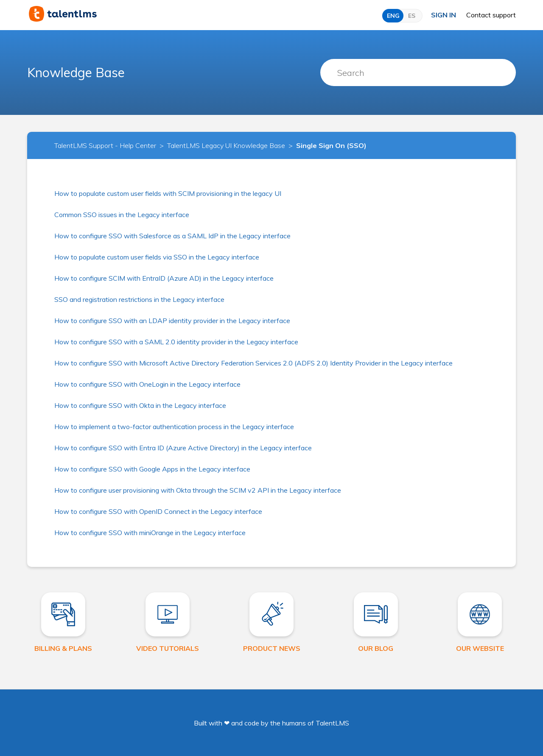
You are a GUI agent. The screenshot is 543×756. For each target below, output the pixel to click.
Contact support (491, 15)
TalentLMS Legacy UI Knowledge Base (226, 145)
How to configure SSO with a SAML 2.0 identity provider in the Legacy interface (176, 342)
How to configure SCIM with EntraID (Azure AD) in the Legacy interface (164, 278)
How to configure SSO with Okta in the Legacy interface (140, 405)
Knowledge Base (76, 73)
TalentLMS (332, 723)
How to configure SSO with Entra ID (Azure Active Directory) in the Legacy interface (183, 448)
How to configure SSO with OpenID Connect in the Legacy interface (158, 511)
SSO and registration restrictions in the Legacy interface (139, 299)
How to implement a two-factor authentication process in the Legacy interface (174, 427)
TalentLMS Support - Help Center (105, 145)
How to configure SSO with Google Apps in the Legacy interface (152, 469)
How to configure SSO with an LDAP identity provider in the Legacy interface (172, 321)
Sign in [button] (444, 15)
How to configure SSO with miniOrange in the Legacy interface (150, 533)
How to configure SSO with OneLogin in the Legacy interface (147, 384)
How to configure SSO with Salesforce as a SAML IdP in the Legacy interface (172, 236)
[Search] (418, 73)
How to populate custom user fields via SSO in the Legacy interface (157, 257)
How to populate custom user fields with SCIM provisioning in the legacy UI (168, 193)
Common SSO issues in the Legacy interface (122, 215)
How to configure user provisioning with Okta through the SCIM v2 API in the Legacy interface (198, 490)
